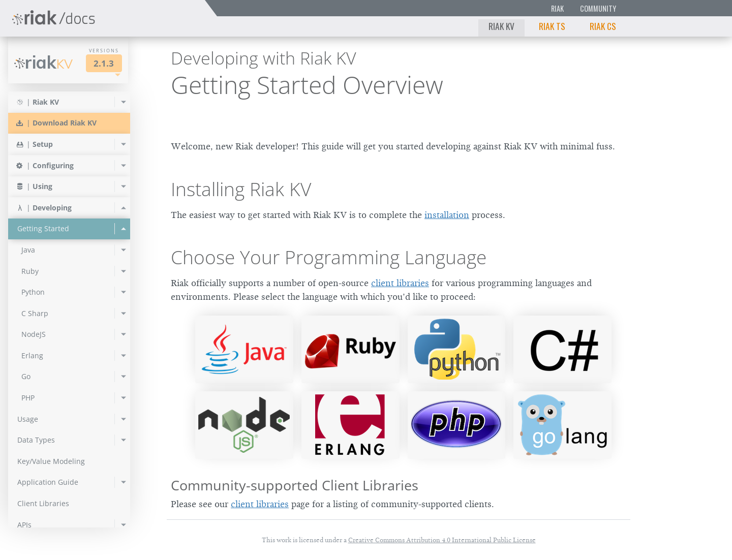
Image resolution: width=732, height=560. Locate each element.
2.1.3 (104, 63)
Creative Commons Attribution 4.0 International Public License (442, 540)
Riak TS (552, 26)
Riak (557, 8)
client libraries (400, 283)
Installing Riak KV (241, 189)
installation (447, 215)
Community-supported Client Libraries (295, 485)
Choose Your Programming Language (329, 257)
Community (598, 8)
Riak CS (603, 26)
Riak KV (501, 26)
